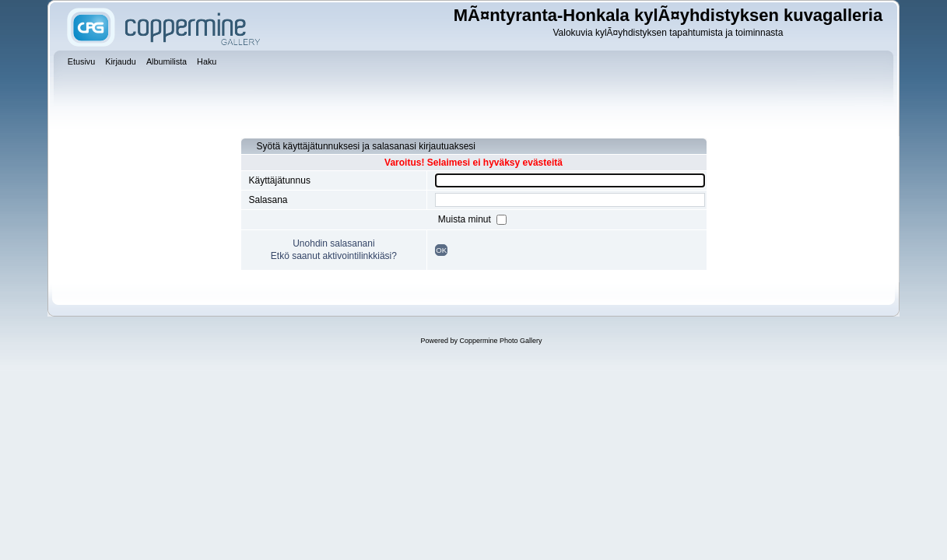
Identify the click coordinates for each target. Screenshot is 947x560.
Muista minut (466, 219)
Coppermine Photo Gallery (500, 341)
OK (441, 250)
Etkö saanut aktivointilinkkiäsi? (334, 256)
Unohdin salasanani (333, 243)
